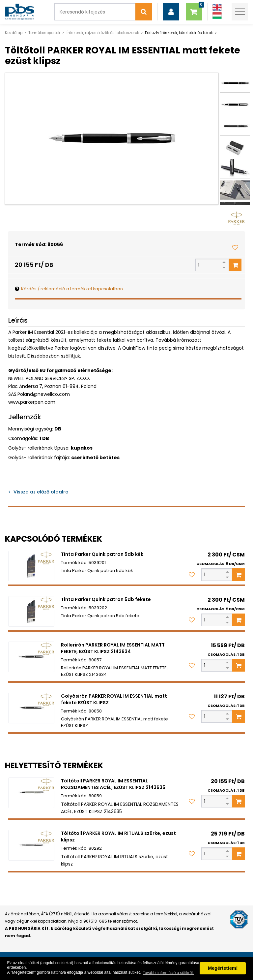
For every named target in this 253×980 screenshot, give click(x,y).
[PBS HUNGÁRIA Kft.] (20, 12)
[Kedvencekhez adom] (235, 247)
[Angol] (217, 7)
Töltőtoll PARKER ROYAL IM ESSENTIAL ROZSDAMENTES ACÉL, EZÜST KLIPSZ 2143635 (113, 784)
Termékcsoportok (44, 33)
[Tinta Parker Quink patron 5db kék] (31, 566)
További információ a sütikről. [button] (168, 973)
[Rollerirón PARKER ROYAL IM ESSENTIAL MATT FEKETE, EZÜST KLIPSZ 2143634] (31, 657)
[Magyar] (217, 16)
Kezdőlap (14, 33)
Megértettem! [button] (223, 968)
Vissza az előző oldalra (41, 492)
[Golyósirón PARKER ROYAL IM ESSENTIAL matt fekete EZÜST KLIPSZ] (31, 708)
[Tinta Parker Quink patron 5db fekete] (31, 611)
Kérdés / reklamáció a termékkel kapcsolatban (72, 289)
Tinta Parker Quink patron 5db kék (102, 554)
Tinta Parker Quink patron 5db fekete (106, 599)
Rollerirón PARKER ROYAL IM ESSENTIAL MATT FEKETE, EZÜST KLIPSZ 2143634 (113, 648)
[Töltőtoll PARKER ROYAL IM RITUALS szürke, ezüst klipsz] (31, 845)
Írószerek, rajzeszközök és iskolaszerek (103, 33)
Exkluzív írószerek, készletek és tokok (179, 33)
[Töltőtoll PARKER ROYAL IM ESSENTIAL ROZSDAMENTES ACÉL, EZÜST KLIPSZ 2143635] (31, 793)
